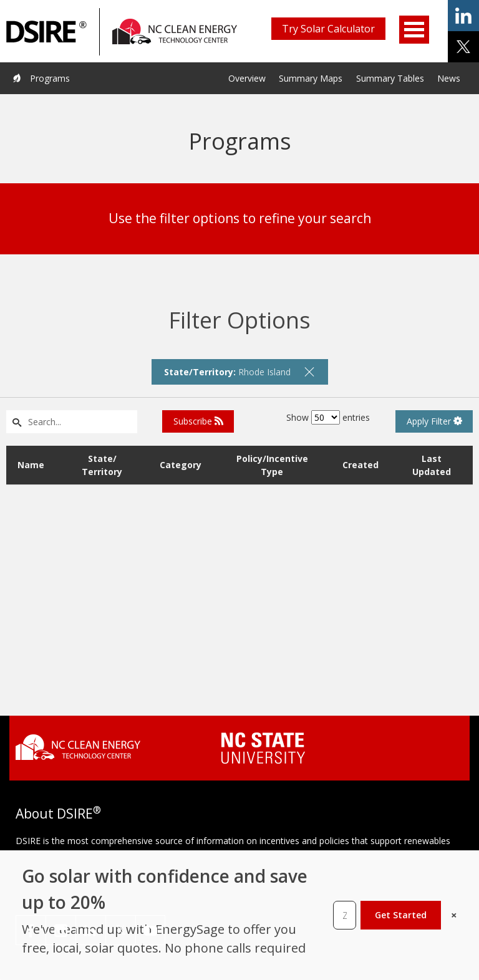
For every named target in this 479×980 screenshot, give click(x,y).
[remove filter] (309, 372)
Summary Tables (390, 78)
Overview (247, 78)
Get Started (401, 915)
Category (181, 465)
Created (360, 465)
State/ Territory (102, 465)
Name (31, 465)
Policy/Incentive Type (272, 465)
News (449, 78)
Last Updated (432, 465)
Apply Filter (434, 421)
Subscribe (198, 421)
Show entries (328, 417)
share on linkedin (463, 16)
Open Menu (414, 30)
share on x (463, 47)
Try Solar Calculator (328, 29)
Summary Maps (311, 78)
